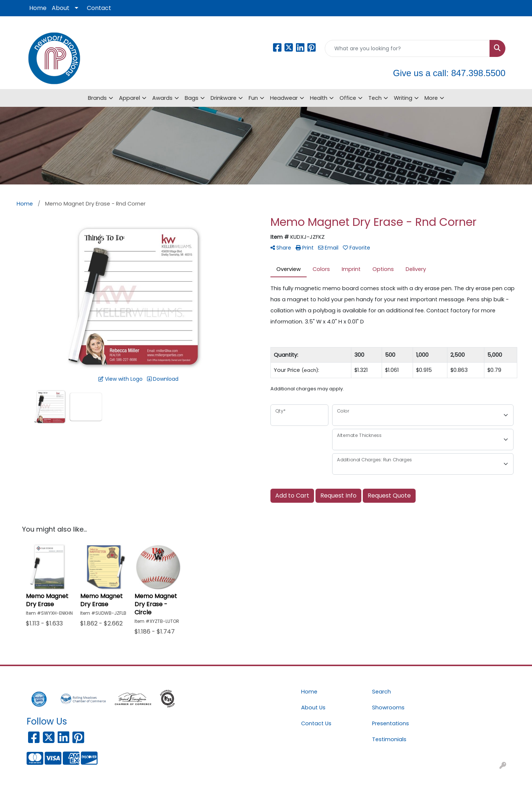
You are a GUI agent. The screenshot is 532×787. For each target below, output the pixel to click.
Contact (99, 8)
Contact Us (316, 723)
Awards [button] (162, 98)
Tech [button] (375, 98)
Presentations (391, 723)
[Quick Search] (407, 48)
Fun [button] (253, 98)
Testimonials (389, 739)
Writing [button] (403, 98)
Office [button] (348, 98)
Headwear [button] (284, 98)
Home (38, 8)
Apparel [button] (129, 98)
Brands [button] (97, 98)
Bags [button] (192, 98)
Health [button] (319, 98)
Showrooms (388, 708)
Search (381, 692)
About (61, 8)
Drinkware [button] (224, 98)
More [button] (431, 98)
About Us (313, 708)
